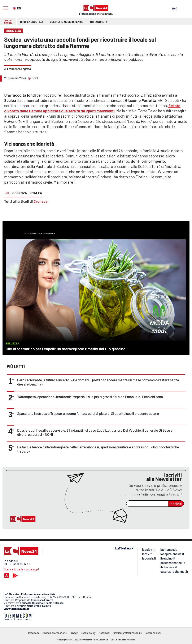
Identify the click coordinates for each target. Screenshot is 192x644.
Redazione (34, 633)
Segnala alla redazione (55, 633)
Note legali (104, 633)
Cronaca (40, 201)
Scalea (36, 193)
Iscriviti (176, 504)
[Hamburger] (6, 8)
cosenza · (20, 193)
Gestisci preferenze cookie (128, 633)
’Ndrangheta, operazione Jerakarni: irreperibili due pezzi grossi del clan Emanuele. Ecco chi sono (90, 397)
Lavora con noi (153, 633)
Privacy (74, 633)
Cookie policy (88, 633)
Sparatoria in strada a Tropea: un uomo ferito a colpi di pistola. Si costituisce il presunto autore (88, 413)
